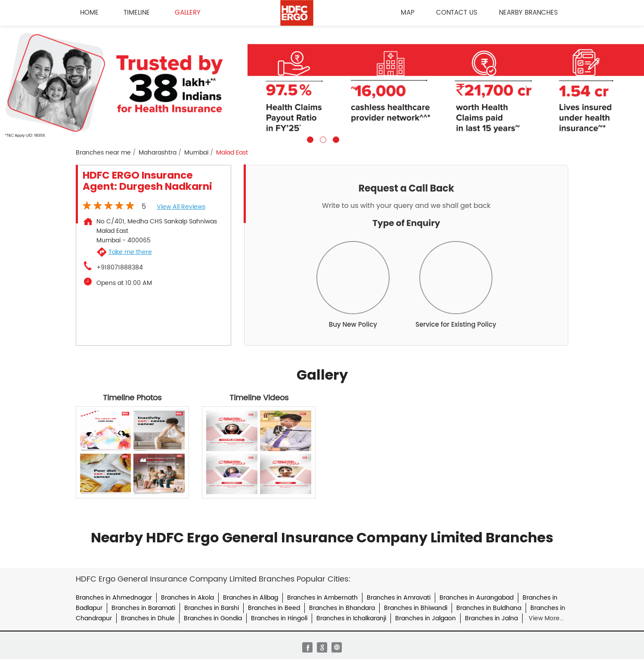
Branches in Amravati (399, 598)
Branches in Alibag (251, 598)
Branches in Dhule (148, 618)
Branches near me (103, 153)
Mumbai (196, 153)
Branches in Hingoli (279, 618)
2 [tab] (322, 139)
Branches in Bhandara (342, 608)
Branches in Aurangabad (477, 598)
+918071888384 (120, 268)
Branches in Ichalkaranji (351, 618)
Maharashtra (158, 153)
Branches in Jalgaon (426, 618)
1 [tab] (309, 139)
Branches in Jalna (491, 618)
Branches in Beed (274, 608)
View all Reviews (181, 207)
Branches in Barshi (212, 608)
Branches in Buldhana (489, 608)
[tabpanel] (322, 84)
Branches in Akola (187, 598)
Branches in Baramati (143, 608)
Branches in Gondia (213, 618)
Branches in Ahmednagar (114, 598)
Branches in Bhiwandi (416, 608)
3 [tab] (335, 139)
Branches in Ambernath (322, 598)
